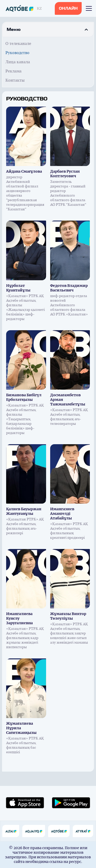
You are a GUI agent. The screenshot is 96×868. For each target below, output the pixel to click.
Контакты (15, 80)
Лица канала (18, 62)
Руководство (17, 53)
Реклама (13, 71)
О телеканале (18, 43)
